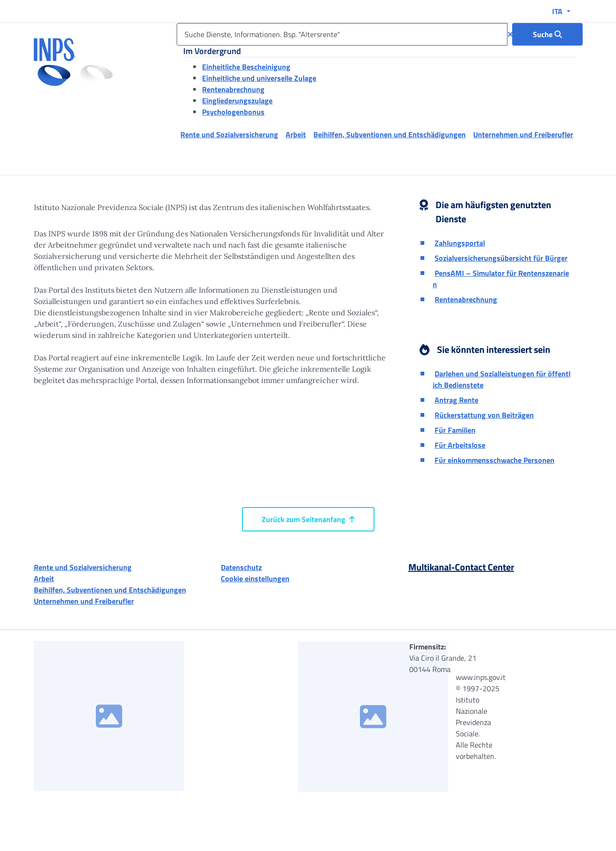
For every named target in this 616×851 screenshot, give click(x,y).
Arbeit (44, 578)
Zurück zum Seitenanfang (308, 519)
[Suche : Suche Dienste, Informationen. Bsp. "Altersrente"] (547, 34)
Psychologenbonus (233, 112)
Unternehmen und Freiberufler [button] (523, 134)
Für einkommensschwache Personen (495, 460)
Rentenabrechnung (233, 89)
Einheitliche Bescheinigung (246, 67)
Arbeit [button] (296, 134)
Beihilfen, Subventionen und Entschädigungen (110, 590)
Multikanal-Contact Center (461, 567)
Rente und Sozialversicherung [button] (229, 134)
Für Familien (455, 430)
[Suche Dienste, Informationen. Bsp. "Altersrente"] (342, 34)
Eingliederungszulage (237, 101)
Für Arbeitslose (460, 445)
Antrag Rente (456, 400)
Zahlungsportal (460, 243)
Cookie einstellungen (255, 578)
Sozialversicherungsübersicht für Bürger (501, 258)
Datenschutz (241, 567)
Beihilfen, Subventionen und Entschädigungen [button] (390, 134)
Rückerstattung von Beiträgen (484, 415)
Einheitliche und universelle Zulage (259, 78)
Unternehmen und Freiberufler (84, 601)
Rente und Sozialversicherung (83, 567)
